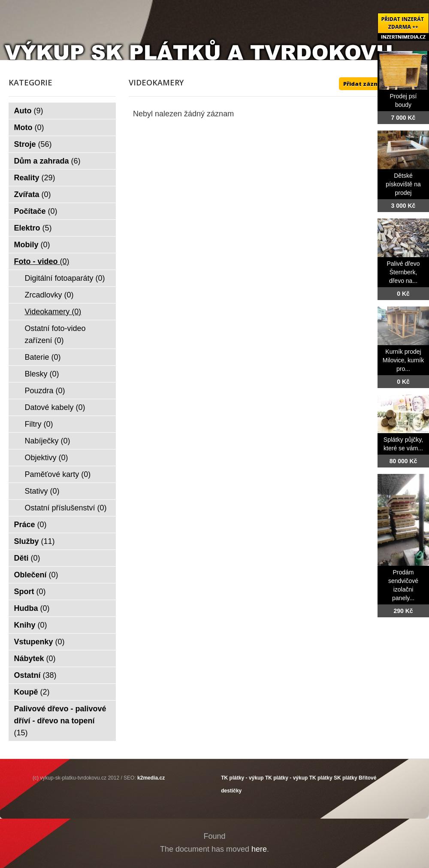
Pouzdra (45, 391)
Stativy (42, 491)
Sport (30, 592)
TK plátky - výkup (242, 778)
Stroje (33, 144)
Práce (30, 525)
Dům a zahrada (47, 161)
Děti (27, 558)
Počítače (36, 211)
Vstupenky (39, 642)
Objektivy (47, 458)
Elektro (33, 228)
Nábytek (35, 659)
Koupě (32, 692)
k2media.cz (151, 778)
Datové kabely (55, 407)
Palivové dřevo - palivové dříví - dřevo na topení (60, 721)
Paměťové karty (58, 474)
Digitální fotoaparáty (65, 278)
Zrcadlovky (49, 295)
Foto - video (42, 261)
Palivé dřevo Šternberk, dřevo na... (403, 272)
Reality (35, 178)
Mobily (32, 245)
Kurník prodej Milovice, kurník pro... (403, 360)
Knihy (31, 625)
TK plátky (321, 778)
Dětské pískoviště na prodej (403, 184)
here (259, 849)
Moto (29, 127)
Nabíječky (48, 441)
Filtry (39, 424)
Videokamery (53, 312)
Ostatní (35, 675)
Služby (35, 541)
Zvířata (33, 194)
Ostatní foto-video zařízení (55, 334)
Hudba (32, 608)
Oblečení (36, 575)
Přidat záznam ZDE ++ (375, 84)
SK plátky (346, 778)
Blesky (42, 374)
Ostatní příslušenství (66, 508)
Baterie (43, 357)
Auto (29, 111)
